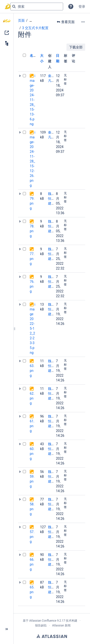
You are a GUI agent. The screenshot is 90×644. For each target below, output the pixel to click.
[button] (71, 6)
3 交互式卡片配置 (35, 28)
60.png (32, 454)
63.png (32, 371)
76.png (32, 286)
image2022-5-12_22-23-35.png (33, 328)
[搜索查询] (37, 6)
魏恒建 (50, 199)
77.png (32, 259)
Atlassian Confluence (43, 621)
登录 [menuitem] (82, 6)
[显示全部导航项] (31, 21)
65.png (32, 592)
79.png (32, 203)
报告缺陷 (41, 625)
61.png (32, 426)
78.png (32, 231)
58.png (32, 509)
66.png (32, 564)
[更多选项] (83, 22)
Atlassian (52, 636)
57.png (32, 537)
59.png (32, 481)
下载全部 (76, 47)
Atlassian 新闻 (61, 625)
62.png (32, 398)
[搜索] (14, 6)
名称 (33, 56)
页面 (21, 20)
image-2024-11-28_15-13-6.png (33, 100)
